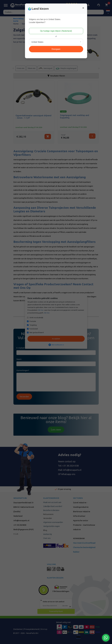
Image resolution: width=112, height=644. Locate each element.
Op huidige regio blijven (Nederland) (56, 31)
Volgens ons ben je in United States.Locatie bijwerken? (45, 21)
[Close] (83, 8)
